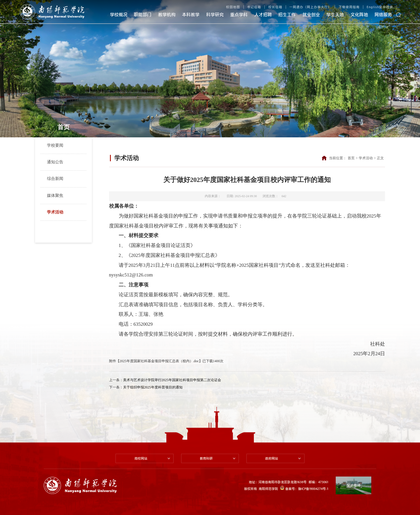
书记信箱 (254, 7)
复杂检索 (386, 7)
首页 (351, 158)
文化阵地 (359, 15)
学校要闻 (55, 145)
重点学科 (239, 15)
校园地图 (233, 7)
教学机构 (167, 15)
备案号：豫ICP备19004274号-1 (304, 488)
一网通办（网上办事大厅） (310, 7)
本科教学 (191, 15)
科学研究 (215, 15)
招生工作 (287, 15)
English (373, 7)
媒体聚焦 (55, 196)
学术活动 (55, 212)
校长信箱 (275, 7)
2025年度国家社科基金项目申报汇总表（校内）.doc (159, 361)
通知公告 (55, 162)
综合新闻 (55, 179)
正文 (380, 158)
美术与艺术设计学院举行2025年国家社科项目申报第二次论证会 (172, 380)
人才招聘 (263, 15)
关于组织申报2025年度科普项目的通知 (153, 387)
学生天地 (335, 15)
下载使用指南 (349, 7)
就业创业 (311, 15)
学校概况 (119, 15)
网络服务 (383, 15)
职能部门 (143, 15)
